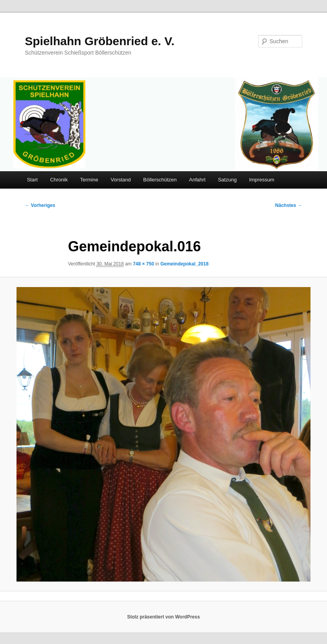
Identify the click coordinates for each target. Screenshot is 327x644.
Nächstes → (289, 205)
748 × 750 (143, 264)
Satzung (227, 180)
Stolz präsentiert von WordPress (163, 617)
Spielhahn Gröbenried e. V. (100, 41)
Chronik (59, 180)
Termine (89, 180)
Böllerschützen (160, 180)
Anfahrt (197, 180)
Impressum (262, 180)
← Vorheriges (40, 205)
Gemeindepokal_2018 (185, 264)
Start (32, 180)
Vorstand (120, 180)
